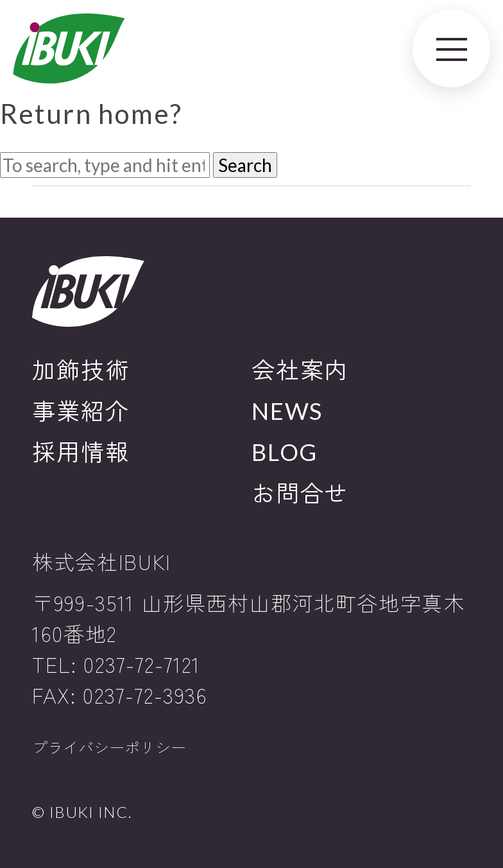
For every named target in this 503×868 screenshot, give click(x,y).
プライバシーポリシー (109, 748)
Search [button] (245, 165)
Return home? (91, 113)
